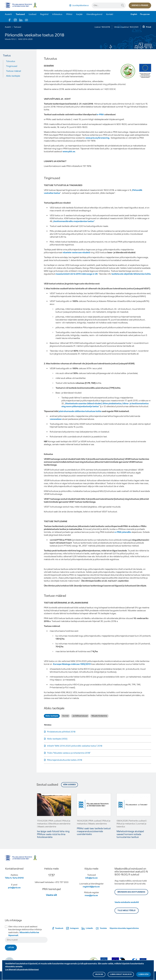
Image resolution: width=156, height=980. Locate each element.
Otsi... (123, 5)
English (134, 14)
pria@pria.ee (14, 888)
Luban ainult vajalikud (121, 975)
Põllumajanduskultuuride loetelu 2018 (65, 760)
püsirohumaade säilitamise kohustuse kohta (80, 411)
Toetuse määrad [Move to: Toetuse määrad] (14, 71)
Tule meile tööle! (127, 911)
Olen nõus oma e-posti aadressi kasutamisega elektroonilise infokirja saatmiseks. (25, 931)
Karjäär (79, 14)
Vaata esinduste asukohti (127, 902)
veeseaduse (56, 419)
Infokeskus (57, 14)
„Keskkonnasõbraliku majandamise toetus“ (74, 221)
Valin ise (99, 975)
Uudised (32, 14)
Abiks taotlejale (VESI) (57, 739)
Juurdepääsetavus (80, 5)
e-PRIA (100, 115)
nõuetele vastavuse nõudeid (76, 253)
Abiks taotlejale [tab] (52, 716)
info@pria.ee (91, 878)
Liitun (11, 948)
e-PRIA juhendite (123, 532)
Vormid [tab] (65, 716)
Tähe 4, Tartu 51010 (14, 878)
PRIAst (69, 14)
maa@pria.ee (91, 895)
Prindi (149, 27)
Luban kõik (144, 975)
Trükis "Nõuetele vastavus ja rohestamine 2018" (69, 753)
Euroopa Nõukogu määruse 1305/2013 (72, 664)
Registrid (44, 14)
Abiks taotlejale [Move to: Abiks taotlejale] (13, 76)
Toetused (20, 14)
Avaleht (8, 14)
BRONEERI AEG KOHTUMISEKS (131, 892)
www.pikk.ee (69, 152)
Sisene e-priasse (140, 5)
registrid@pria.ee (91, 887)
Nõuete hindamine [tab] (99, 716)
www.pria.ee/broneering (97, 138)
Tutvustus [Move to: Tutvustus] (11, 61)
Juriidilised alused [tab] (80, 716)
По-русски (145, 14)
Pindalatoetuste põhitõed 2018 (61, 732)
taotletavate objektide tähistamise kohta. (131, 274)
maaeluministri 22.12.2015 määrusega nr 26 (77, 274)
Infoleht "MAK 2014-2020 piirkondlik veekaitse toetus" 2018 (75, 746)
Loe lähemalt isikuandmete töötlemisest (22, 970)
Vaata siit (51, 895)
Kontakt (110, 14)
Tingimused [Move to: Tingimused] (12, 66)
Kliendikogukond (94, 14)
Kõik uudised (69, 785)
